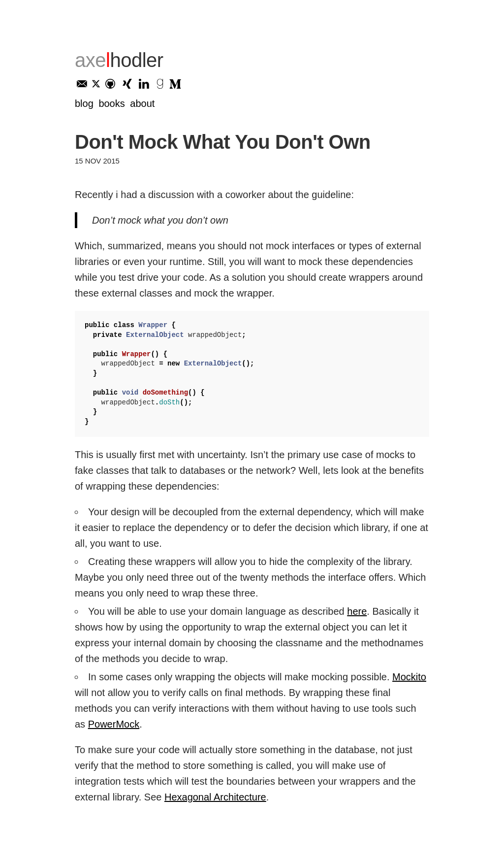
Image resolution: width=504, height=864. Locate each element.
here (357, 611)
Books (111, 103)
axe (119, 60)
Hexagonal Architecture (215, 797)
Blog (84, 103)
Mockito (409, 677)
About (142, 103)
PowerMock (114, 724)
